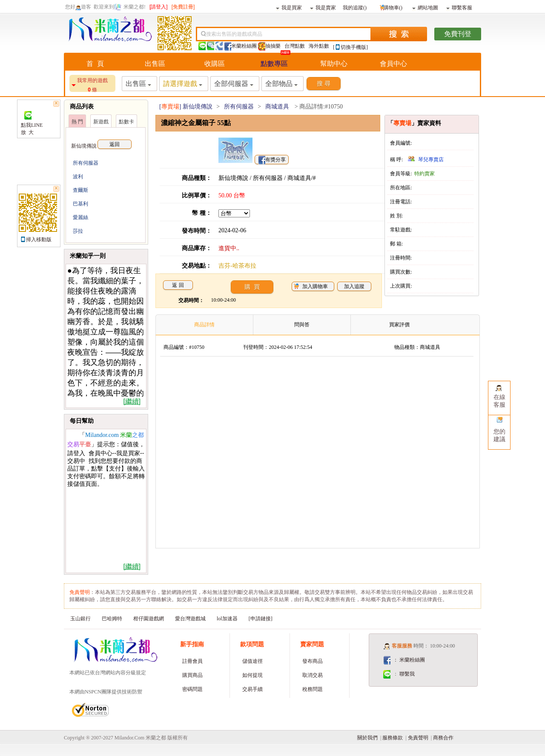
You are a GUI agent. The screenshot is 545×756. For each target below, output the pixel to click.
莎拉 (78, 231)
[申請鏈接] (261, 619)
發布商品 (313, 661)
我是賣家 (323, 7)
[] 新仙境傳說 (186, 107)
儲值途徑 (252, 661)
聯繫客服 (459, 7)
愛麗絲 (80, 217)
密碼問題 (192, 689)
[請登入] (159, 7)
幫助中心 (334, 64)
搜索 (399, 34)
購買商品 (192, 675)
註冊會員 (192, 661)
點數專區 (274, 64)
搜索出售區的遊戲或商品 (234, 34)
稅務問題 (313, 689)
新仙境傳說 (101, 146)
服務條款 (393, 738)
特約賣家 (425, 174)
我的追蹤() (355, 7)
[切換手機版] (350, 47)
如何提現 (252, 675)
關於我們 (367, 738)
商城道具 (277, 107)
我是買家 (289, 7)
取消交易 (313, 675)
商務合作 (443, 738)
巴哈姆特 (112, 619)
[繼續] (132, 401)
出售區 (155, 64)
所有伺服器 (86, 163)
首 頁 (95, 64)
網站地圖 (425, 7)
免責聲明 (418, 738)
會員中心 (393, 64)
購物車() (390, 7)
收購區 (215, 64)
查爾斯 (80, 190)
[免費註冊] (183, 7)
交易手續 (252, 689)
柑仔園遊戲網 (149, 619)
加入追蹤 (354, 286)
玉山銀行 (80, 619)
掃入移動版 (39, 240)
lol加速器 (227, 619)
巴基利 (80, 204)
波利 (78, 177)
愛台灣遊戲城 (190, 619)
